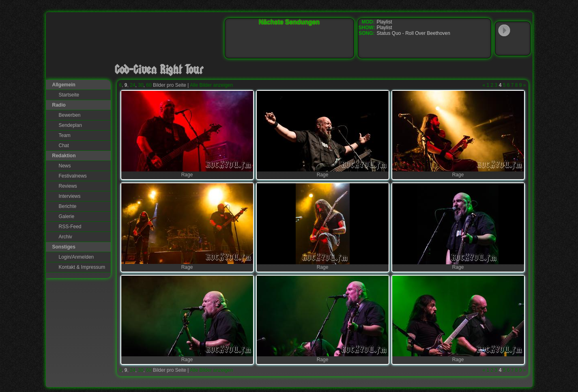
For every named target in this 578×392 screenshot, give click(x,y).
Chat (64, 146)
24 (132, 85)
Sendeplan (70, 125)
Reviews (68, 186)
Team (65, 135)
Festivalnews (73, 176)
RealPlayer (521, 46)
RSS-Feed (70, 227)
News (65, 166)
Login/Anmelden (76, 257)
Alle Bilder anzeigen (211, 85)
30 (141, 85)
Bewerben (70, 115)
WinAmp (521, 31)
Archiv (66, 237)
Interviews (70, 196)
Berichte (68, 206)
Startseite (69, 95)
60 (149, 85)
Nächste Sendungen (289, 22)
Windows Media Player (504, 46)
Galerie (67, 216)
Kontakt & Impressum (82, 267)
